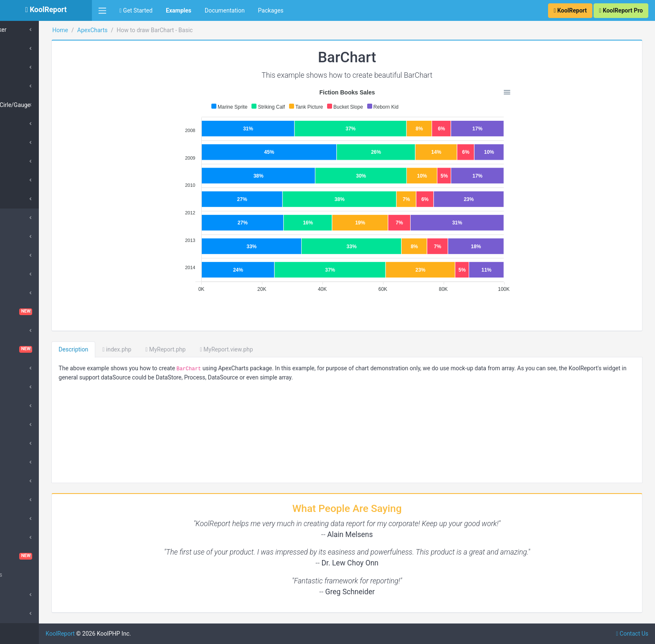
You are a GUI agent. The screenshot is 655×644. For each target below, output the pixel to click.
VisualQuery (46, 556)
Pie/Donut (29, 48)
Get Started (136, 10)
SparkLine (29, 199)
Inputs (21, 443)
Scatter (26, 143)
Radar (24, 67)
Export (21, 425)
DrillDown (25, 462)
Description (126, 349)
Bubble (25, 124)
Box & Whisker (35, 30)
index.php (170, 349)
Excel (19, 406)
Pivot (19, 519)
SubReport (26, 613)
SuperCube (27, 237)
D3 (16, 387)
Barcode (23, 255)
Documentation (225, 10)
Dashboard (46, 349)
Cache (21, 274)
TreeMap (28, 180)
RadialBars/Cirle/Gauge (47, 105)
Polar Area (30, 86)
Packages (271, 10)
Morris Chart (29, 481)
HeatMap (28, 161)
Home (113, 30)
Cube (19, 218)
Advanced (25, 595)
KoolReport (113, 634)
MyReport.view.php (279, 349)
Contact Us (632, 634)
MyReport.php (218, 349)
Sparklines (26, 537)
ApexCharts (145, 30)
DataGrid (24, 368)
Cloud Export (29, 331)
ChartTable (46, 312)
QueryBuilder (29, 500)
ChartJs (23, 293)
